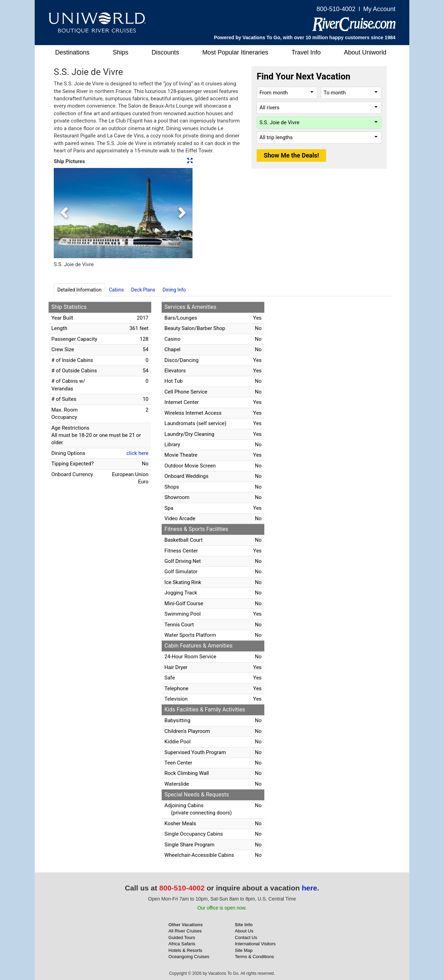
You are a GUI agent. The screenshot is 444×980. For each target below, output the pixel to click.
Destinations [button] (72, 52)
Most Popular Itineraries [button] (235, 52)
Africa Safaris (182, 944)
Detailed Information (80, 290)
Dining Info (174, 290)
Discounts (165, 52)
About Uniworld (365, 52)
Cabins (116, 290)
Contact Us (246, 937)
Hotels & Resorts (186, 950)
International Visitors (255, 944)
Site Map (244, 950)
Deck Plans (143, 290)
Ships (121, 52)
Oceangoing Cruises (189, 957)
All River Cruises (185, 931)
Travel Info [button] (306, 52)
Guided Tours (182, 937)
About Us (244, 931)
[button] (64, 213)
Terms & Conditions (254, 957)
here (309, 888)
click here (138, 453)
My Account (379, 9)
